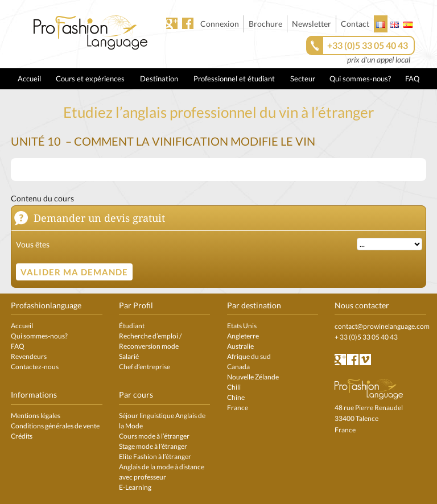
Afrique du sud (249, 356)
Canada (238, 367)
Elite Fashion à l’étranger (155, 457)
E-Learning (135, 487)
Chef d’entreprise (145, 367)
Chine (236, 397)
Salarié (129, 356)
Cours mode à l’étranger (154, 436)
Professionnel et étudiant (234, 79)
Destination (159, 79)
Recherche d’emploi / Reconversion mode (150, 341)
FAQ (412, 79)
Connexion (220, 24)
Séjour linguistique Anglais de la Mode (162, 421)
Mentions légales (36, 416)
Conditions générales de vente (55, 426)
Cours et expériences (90, 79)
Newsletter (312, 24)
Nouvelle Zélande (253, 377)
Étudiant (132, 326)
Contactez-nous (35, 367)
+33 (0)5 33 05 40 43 (368, 45)
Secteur (303, 79)
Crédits (22, 436)
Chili (234, 387)
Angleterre (243, 336)
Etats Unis (242, 326)
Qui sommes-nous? (360, 79)
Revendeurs (29, 356)
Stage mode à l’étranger (153, 446)
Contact (355, 24)
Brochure (265, 24)
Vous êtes (33, 244)
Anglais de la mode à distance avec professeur (162, 472)
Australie (240, 346)
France (238, 408)
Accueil (29, 79)
